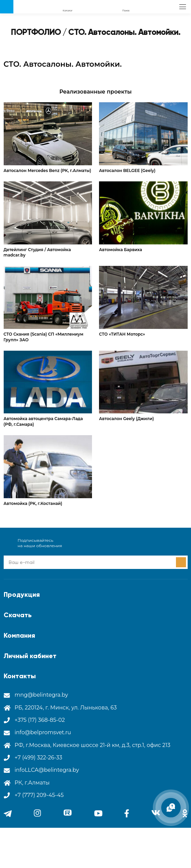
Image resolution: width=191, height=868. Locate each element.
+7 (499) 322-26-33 (39, 758)
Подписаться (181, 562)
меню (183, 7)
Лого (7, 7)
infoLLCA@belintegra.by (47, 770)
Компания (19, 635)
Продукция (22, 594)
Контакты (20, 676)
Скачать (18, 615)
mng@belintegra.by (41, 695)
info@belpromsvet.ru (43, 732)
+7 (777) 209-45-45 (39, 795)
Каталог (68, 11)
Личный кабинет (30, 656)
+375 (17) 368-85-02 (40, 720)
